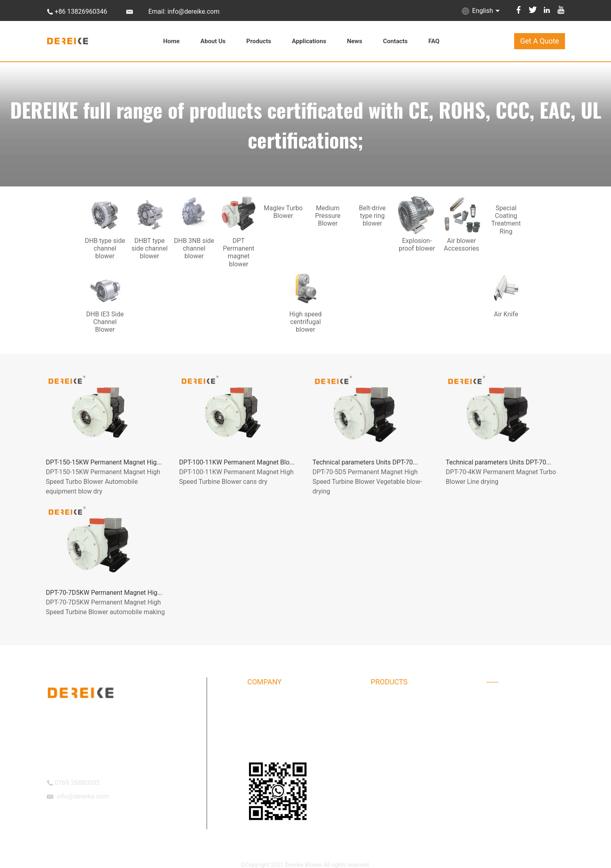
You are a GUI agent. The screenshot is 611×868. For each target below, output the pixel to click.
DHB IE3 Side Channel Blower (523, 734)
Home (171, 41)
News (355, 41)
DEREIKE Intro (265, 702)
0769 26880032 (77, 783)
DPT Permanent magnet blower (410, 749)
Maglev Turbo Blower (397, 765)
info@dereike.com (83, 796)
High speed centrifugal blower (524, 749)
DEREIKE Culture (268, 734)
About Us (213, 41)
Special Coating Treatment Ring (526, 718)
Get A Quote (540, 41)
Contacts (395, 41)
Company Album (268, 718)
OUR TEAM (261, 749)
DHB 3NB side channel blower (408, 734)
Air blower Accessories (515, 702)
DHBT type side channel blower (410, 718)
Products (258, 41)
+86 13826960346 (81, 12)
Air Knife (497, 765)
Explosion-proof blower (400, 781)
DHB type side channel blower (408, 702)
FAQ (434, 41)
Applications (309, 41)
